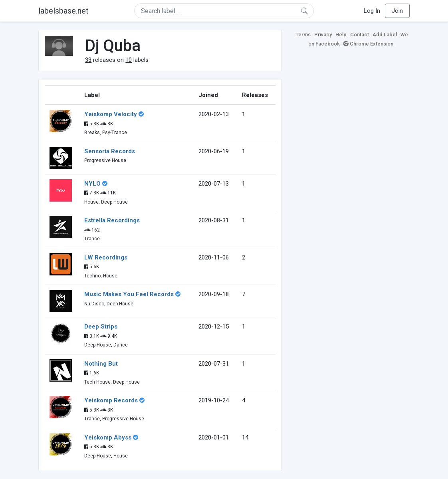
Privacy (323, 35)
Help (341, 35)
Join (397, 11)
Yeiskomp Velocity (111, 114)
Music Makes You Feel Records (129, 294)
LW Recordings (106, 257)
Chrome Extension (368, 44)
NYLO (92, 184)
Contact (360, 35)
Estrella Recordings (112, 220)
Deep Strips (101, 327)
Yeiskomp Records (111, 400)
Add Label (385, 35)
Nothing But (101, 364)
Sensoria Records (110, 151)
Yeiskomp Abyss (108, 437)
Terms (303, 35)
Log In (372, 11)
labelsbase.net (63, 11)
